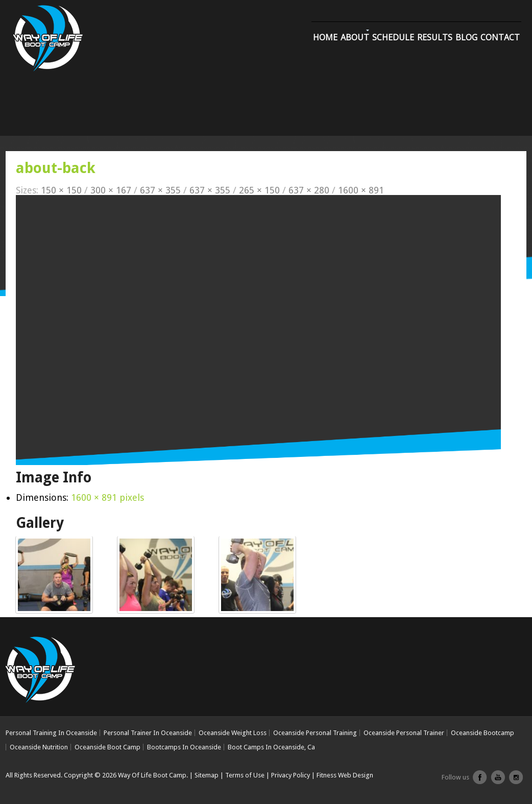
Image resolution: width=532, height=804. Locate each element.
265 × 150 (259, 190)
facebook (480, 781)
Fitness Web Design (345, 775)
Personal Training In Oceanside (51, 733)
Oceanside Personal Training (315, 733)
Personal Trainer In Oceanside (148, 733)
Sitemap (207, 775)
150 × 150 (61, 190)
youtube (498, 781)
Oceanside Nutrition (39, 747)
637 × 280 (309, 190)
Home (325, 37)
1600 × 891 (361, 190)
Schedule (393, 37)
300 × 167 (111, 190)
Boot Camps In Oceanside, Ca (271, 747)
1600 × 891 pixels (107, 497)
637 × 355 (160, 190)
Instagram (516, 781)
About (355, 37)
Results (435, 37)
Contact (500, 37)
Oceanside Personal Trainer (404, 733)
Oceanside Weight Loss (233, 733)
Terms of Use (245, 775)
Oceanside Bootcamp (482, 733)
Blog (466, 37)
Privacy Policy (291, 775)
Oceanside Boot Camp (107, 747)
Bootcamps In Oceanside (184, 747)
